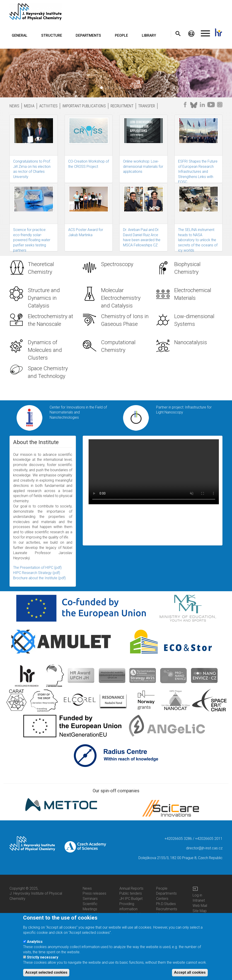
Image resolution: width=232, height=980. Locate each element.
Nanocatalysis (191, 342)
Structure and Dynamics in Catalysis (44, 298)
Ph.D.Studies (166, 904)
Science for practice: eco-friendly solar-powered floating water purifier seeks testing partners (32, 240)
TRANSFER (147, 106)
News (87, 888)
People (162, 888)
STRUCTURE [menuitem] (52, 35)
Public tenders (131, 893)
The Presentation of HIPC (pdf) (37, 568)
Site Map (200, 911)
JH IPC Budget (131, 899)
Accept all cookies (190, 972)
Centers (162, 899)
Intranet (199, 900)
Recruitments (167, 909)
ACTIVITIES (48, 106)
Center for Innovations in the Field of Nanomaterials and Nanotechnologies (78, 412)
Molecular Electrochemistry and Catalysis (121, 298)
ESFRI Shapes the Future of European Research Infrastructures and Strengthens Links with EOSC (198, 172)
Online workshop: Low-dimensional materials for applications (143, 167)
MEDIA (29, 106)
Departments (166, 893)
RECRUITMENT (122, 106)
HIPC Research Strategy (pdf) (37, 573)
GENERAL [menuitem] (20, 35)
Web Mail (200, 906)
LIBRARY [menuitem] (149, 35)
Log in (197, 895)
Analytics (35, 942)
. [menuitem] (205, 31)
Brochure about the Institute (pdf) (39, 578)
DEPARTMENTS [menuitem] (88, 35)
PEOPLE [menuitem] (121, 35)
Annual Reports (131, 888)
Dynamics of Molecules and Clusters (45, 350)
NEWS (14, 106)
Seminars (90, 899)
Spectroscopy (117, 264)
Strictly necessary (43, 957)
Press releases (94, 893)
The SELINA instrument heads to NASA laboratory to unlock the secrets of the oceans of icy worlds (198, 240)
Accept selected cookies (46, 972)
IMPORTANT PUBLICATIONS (84, 106)
